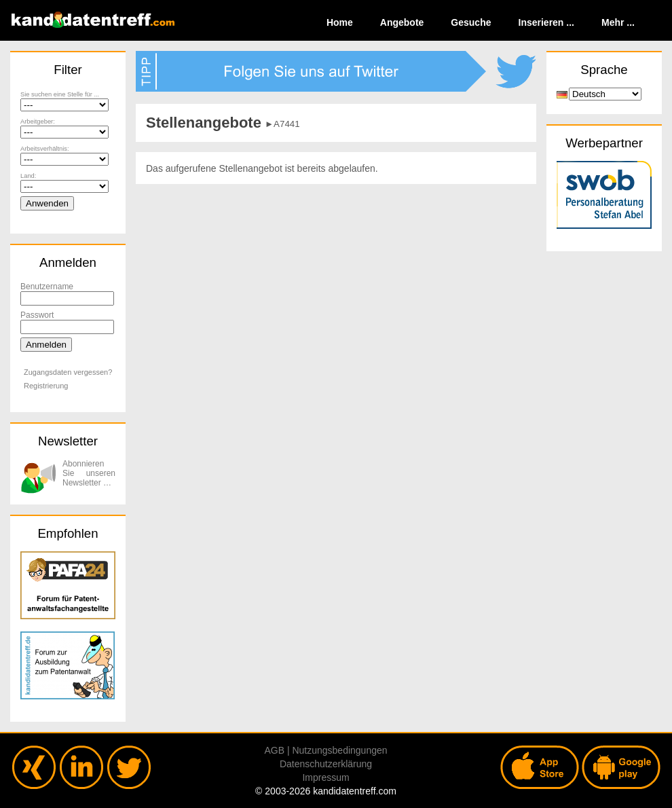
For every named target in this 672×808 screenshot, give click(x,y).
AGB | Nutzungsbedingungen (325, 750)
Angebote (402, 22)
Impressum (325, 777)
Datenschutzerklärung (326, 764)
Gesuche (471, 22)
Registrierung (46, 386)
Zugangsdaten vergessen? (68, 372)
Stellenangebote (204, 123)
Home (340, 22)
